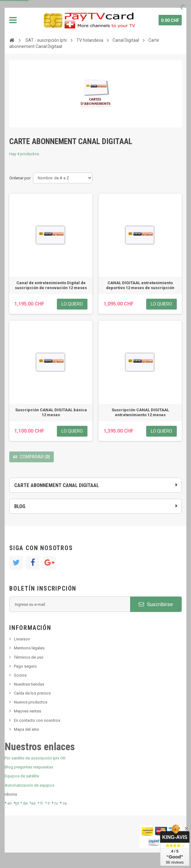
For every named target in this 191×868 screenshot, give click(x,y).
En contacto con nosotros (37, 720)
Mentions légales (29, 648)
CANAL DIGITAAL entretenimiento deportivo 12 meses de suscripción (140, 285)
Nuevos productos (31, 702)
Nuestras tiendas (29, 684)
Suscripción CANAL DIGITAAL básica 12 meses (51, 412)
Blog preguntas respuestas (29, 767)
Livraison (22, 639)
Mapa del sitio (27, 729)
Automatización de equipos (30, 785)
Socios (20, 675)
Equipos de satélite (22, 776)
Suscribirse (156, 604)
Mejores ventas (28, 711)
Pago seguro (25, 666)
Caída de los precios (32, 693)
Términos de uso (29, 657)
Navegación (13, 20)
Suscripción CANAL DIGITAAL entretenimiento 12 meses (140, 412)
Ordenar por (20, 178)
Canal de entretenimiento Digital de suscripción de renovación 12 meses (51, 285)
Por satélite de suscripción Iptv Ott (35, 758)
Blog (20, 506)
